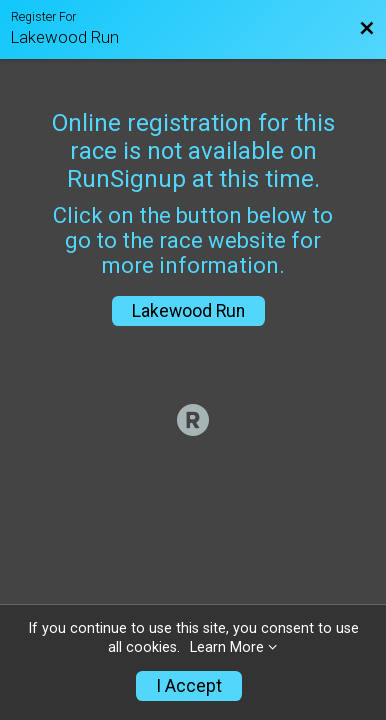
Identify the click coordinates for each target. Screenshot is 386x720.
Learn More (227, 647)
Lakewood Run (188, 311)
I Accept (189, 686)
